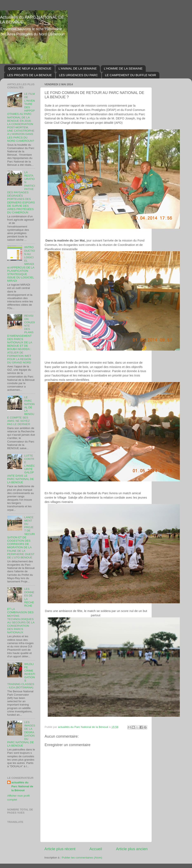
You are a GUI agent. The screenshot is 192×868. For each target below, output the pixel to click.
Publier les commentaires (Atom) (82, 858)
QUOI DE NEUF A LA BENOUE (30, 68)
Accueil (96, 849)
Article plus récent (60, 849)
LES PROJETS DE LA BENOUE (30, 75)
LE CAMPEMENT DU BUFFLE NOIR (131, 75)
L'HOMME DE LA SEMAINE (123, 68)
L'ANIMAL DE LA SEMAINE (78, 68)
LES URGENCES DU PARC (78, 75)
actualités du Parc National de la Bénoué (22, 786)
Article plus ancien (132, 849)
